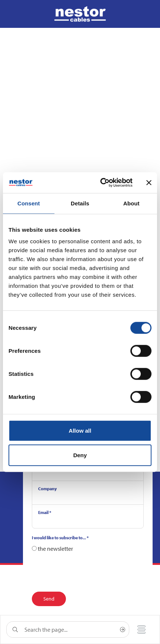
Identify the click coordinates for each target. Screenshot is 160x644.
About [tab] (131, 203)
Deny (80, 455)
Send (49, 599)
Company (47, 489)
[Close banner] (149, 183)
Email (45, 512)
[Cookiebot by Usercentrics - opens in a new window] (101, 183)
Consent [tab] (29, 203)
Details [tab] (80, 203)
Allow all (80, 431)
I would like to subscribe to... (60, 538)
